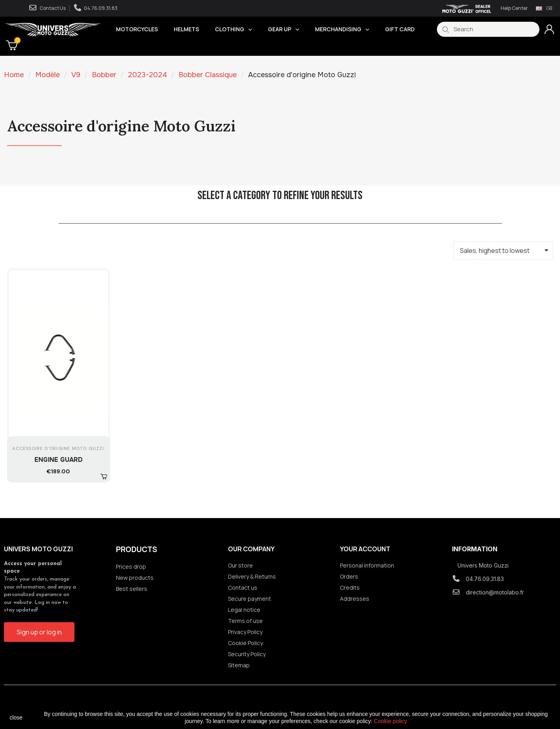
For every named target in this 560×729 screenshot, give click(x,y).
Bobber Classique (208, 75)
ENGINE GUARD (59, 460)
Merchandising (342, 29)
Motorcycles (137, 29)
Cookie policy (390, 721)
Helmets (186, 29)
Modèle (47, 75)
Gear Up (284, 29)
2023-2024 (147, 75)
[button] (104, 476)
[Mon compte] (549, 29)
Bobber (104, 75)
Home (14, 75)
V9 (76, 75)
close (16, 718)
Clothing (233, 29)
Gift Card (400, 29)
